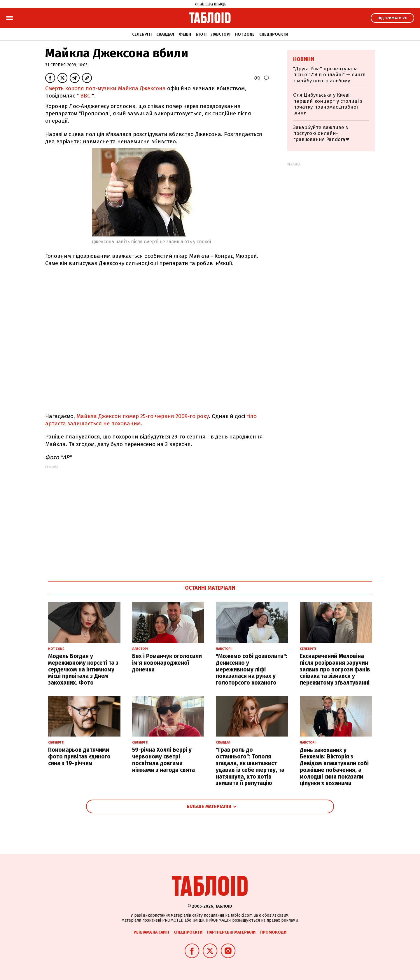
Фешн (185, 34)
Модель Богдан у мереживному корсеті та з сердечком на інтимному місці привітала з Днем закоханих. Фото (83, 669)
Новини (304, 59)
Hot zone (245, 34)
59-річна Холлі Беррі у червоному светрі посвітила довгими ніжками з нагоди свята (163, 760)
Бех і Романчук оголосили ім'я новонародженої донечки (167, 663)
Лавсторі (221, 34)
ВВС (85, 96)
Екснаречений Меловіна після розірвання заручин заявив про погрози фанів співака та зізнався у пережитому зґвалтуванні (335, 669)
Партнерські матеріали (231, 932)
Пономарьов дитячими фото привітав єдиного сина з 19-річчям (79, 757)
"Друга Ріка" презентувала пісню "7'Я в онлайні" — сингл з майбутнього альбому (329, 75)
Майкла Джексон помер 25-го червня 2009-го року (143, 416)
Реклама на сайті (151, 932)
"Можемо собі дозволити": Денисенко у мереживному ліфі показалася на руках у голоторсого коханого (252, 669)
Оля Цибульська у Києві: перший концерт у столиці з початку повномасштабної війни (328, 104)
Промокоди (273, 932)
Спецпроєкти (274, 34)
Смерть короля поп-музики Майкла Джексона (105, 88)
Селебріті (142, 34)
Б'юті (201, 34)
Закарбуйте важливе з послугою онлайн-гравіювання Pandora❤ (321, 133)
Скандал (165, 34)
